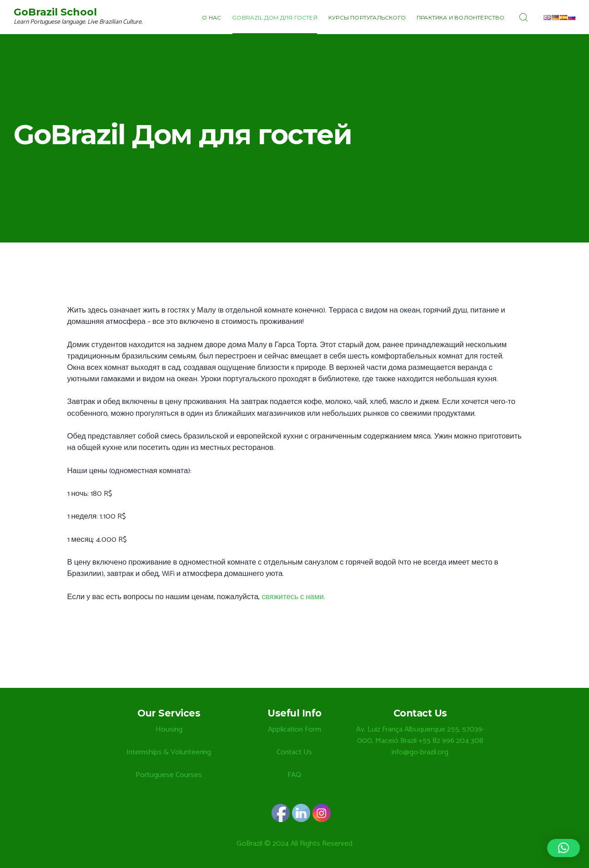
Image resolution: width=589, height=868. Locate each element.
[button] (564, 848)
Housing (169, 729)
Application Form (294, 729)
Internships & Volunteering (169, 752)
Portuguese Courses (169, 775)
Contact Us (294, 752)
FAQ (294, 775)
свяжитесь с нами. (293, 597)
